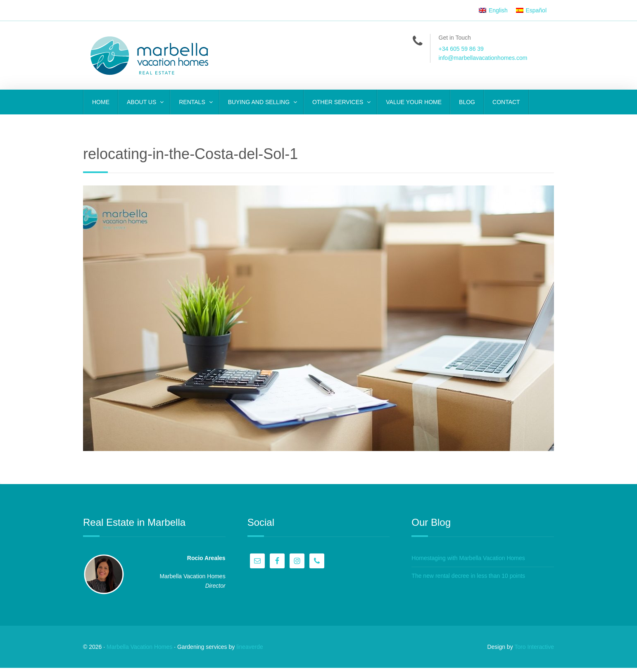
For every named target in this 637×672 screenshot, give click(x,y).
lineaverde (250, 651)
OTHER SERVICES (339, 102)
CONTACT (506, 102)
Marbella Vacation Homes (139, 651)
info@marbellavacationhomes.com (483, 58)
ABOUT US (142, 102)
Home (101, 102)
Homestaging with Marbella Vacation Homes (470, 560)
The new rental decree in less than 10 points (470, 578)
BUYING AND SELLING (260, 102)
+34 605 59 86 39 (461, 49)
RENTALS (193, 102)
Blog (467, 102)
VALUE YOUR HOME (414, 102)
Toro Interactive (534, 651)
